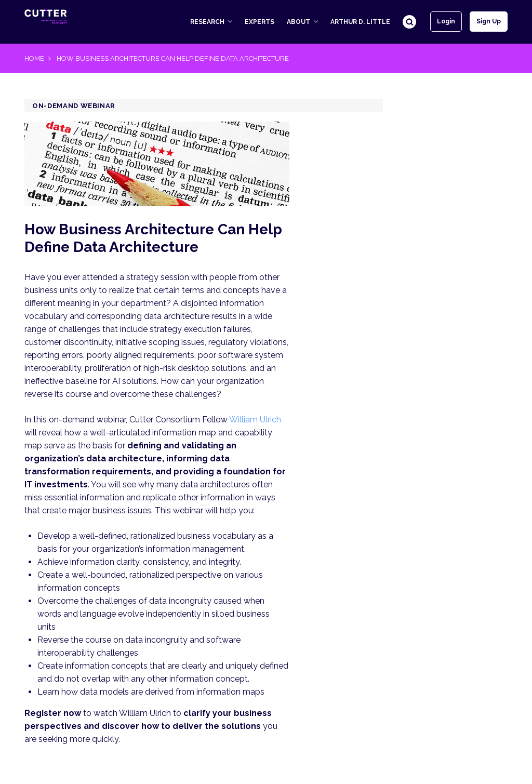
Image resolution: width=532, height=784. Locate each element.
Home (34, 58)
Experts (260, 22)
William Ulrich (255, 420)
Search (409, 22)
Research (207, 22)
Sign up (489, 21)
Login (446, 21)
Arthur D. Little (360, 22)
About (298, 22)
